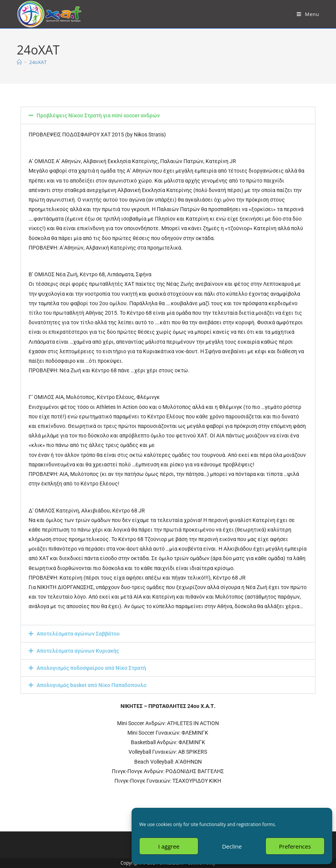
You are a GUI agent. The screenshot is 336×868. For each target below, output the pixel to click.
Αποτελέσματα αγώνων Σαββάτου (78, 634)
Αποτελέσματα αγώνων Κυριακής (78, 651)
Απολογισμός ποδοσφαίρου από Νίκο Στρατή (91, 668)
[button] (168, 115)
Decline (232, 846)
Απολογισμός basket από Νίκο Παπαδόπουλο (92, 685)
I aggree (169, 846)
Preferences (295, 846)
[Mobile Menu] (308, 14)
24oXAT (38, 62)
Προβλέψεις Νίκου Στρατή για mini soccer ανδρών (98, 115)
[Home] (19, 62)
